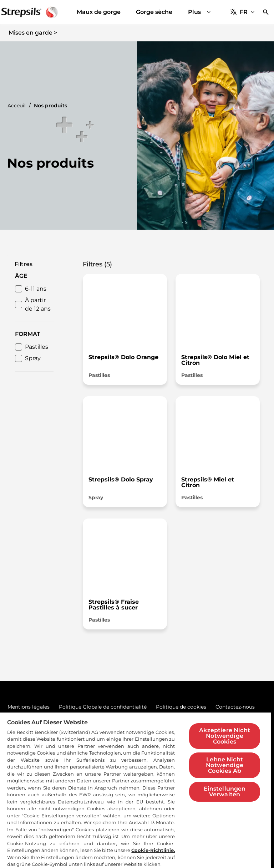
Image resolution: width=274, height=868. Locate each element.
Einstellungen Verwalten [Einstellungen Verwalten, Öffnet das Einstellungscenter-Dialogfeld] (225, 792)
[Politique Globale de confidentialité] (103, 707)
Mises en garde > (33, 33)
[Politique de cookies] (181, 707)
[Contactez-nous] (235, 707)
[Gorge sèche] (128, 12)
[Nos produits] (180, 12)
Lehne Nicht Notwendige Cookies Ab (225, 765)
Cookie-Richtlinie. (153, 850)
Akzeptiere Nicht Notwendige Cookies (225, 736)
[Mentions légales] (29, 707)
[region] (136, 790)
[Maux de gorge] (72, 12)
